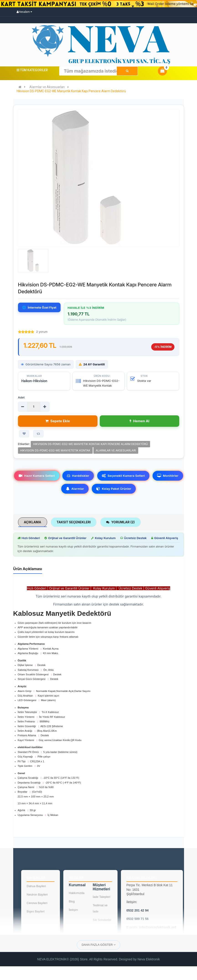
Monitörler (168, 476)
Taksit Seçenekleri (74, 522)
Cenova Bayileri (37, 903)
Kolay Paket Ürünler (114, 489)
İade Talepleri (101, 897)
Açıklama (33, 522)
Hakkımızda (77, 893)
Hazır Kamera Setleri (37, 476)
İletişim (73, 910)
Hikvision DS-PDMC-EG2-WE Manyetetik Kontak (55, 450)
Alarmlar (75, 489)
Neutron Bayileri (37, 895)
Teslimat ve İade (100, 908)
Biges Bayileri (36, 911)
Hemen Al (139, 421)
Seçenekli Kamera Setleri (123, 476)
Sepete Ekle (58, 421)
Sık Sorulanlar (102, 920)
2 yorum (42, 332)
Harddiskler (78, 476)
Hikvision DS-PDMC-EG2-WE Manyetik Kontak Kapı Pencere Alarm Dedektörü (71, 91)
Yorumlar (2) (120, 522)
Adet (21, 397)
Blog (72, 901)
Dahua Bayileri (36, 886)
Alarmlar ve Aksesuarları (47, 87)
